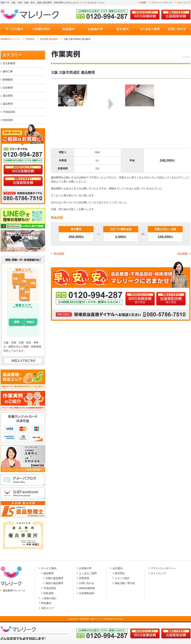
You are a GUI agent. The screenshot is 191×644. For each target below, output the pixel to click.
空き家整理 (9, 63)
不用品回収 (9, 112)
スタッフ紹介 (122, 578)
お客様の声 (85, 568)
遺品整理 (53, 39)
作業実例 (30, 39)
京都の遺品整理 (54, 578)
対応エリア (48, 608)
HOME (143, 3)
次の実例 (182, 253)
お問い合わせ (87, 583)
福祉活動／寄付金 (125, 583)
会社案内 (118, 568)
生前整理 (8, 88)
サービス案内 (49, 568)
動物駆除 (8, 80)
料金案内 (46, 603)
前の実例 (59, 253)
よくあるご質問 (88, 573)
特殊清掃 (8, 120)
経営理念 (120, 573)
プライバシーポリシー (162, 3)
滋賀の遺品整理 (54, 583)
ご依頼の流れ (49, 598)
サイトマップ (184, 3)
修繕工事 (8, 71)
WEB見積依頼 (87, 588)
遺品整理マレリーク (10, 39)
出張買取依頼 (87, 593)
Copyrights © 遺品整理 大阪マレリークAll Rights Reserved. (95, 619)
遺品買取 (44, 39)
